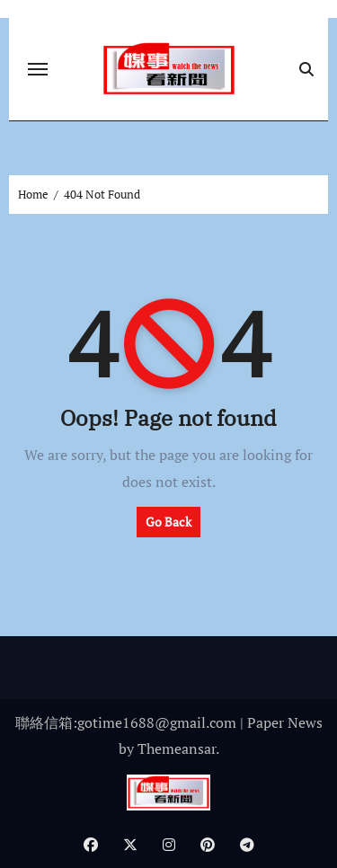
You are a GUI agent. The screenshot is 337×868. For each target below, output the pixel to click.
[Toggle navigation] (38, 69)
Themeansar (177, 748)
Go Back (168, 522)
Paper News (285, 722)
